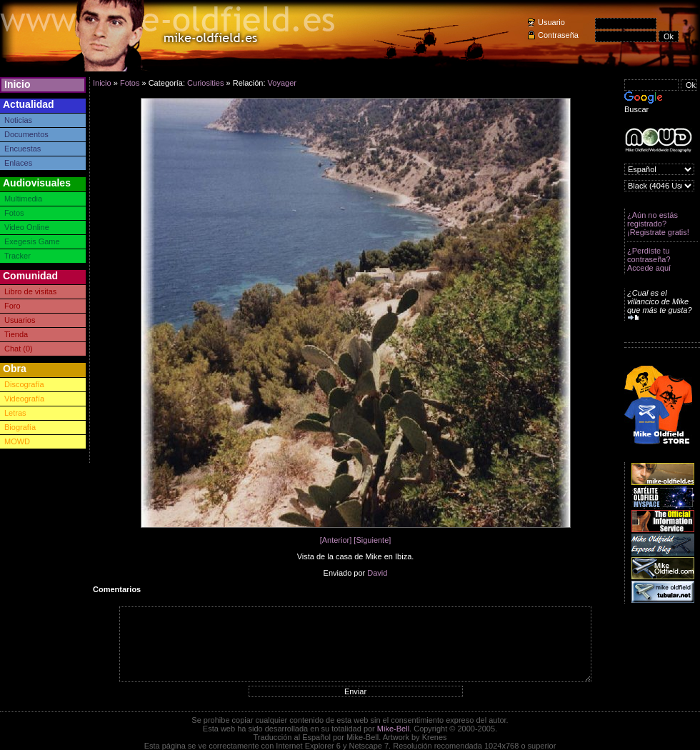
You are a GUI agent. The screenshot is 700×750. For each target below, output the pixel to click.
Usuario (551, 22)
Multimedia (23, 199)
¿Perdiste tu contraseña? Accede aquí (649, 259)
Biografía (20, 427)
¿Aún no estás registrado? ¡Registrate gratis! (658, 224)
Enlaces (18, 163)
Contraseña (558, 35)
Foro (12, 306)
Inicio (17, 84)
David (377, 573)
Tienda (16, 334)
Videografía (24, 399)
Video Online (27, 227)
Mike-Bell (393, 729)
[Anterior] (336, 540)
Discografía (24, 384)
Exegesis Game (32, 241)
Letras (15, 413)
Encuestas (22, 149)
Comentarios (117, 589)
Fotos (14, 213)
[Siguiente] (372, 540)
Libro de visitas (30, 291)
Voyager (282, 83)
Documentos (26, 134)
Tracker (17, 256)
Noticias (18, 120)
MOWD (17, 441)
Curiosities (205, 83)
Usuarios (20, 320)
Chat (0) (19, 349)
